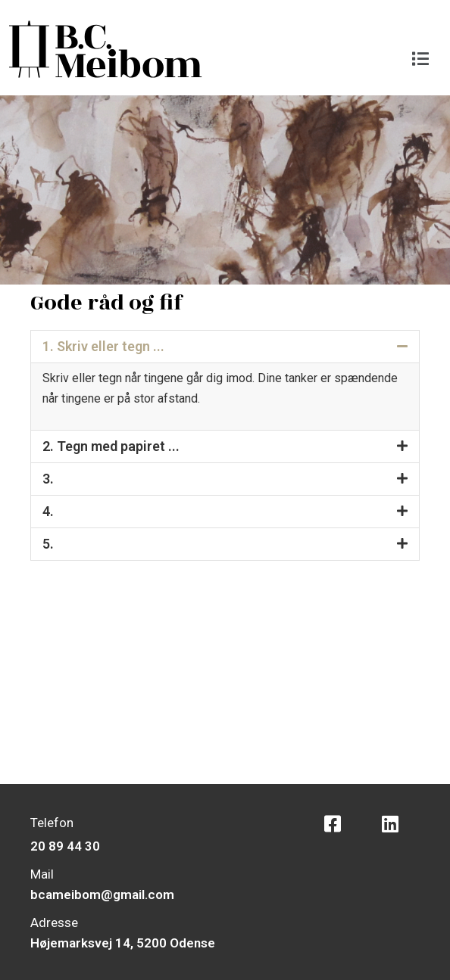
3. (48, 479)
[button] (421, 59)
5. (48, 544)
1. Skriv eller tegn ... (103, 346)
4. (48, 511)
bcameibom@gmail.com (102, 894)
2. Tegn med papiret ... (111, 446)
